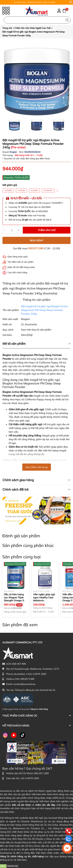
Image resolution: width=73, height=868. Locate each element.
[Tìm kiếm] (67, 20)
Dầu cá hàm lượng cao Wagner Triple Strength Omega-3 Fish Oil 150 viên (14, 599)
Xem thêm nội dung (37, 467)
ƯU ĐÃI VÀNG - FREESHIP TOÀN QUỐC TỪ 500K (35, 2)
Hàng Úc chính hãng (39, 709)
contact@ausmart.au (24, 684)
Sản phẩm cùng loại (21, 557)
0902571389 (36, 248)
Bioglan (14, 152)
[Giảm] (5, 230)
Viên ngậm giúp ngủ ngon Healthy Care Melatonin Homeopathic (44, 599)
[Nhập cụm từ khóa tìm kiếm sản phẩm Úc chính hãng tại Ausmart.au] (37, 20)
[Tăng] (19, 230)
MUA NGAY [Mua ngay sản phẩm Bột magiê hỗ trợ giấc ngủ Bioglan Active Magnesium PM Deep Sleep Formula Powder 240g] (37, 240)
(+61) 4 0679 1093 (36, 674)
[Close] (71, 2)
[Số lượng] (12, 230)
